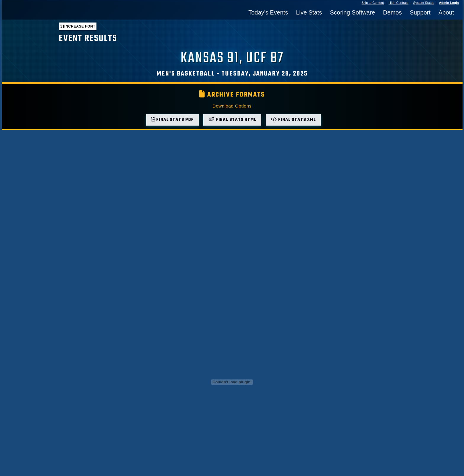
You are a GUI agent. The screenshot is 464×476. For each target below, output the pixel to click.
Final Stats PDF (173, 120)
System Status (424, 3)
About (446, 12)
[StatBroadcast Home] (63, 12)
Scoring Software (352, 12)
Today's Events (268, 12)
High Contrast (398, 3)
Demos (392, 12)
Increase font (78, 26)
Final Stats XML (293, 120)
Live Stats (309, 12)
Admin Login (449, 3)
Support (420, 12)
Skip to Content (373, 3)
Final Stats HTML (232, 120)
